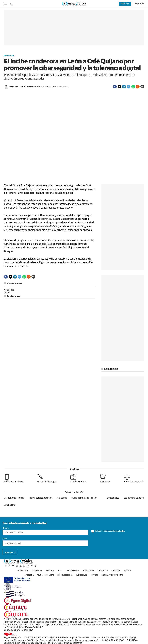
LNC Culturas (72, 571)
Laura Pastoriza (34, 86)
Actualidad (9, 56)
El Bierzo (37, 571)
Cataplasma (10, 505)
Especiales (89, 571)
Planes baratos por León (41, 498)
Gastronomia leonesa (14, 498)
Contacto (94, 575)
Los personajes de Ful (134, 498)
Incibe (7, 293)
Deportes (103, 571)
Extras (128, 571)
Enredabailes (113, 498)
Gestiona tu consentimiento (112, 575)
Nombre (6, 528)
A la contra (62, 498)
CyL (60, 571)
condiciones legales (117, 531)
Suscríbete (10, 553)
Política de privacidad (46, 575)
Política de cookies (65, 575)
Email (5, 539)
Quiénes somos (81, 575)
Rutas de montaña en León (84, 498)
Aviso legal (29, 575)
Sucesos (50, 571)
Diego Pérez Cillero (17, 86)
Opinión (116, 571)
